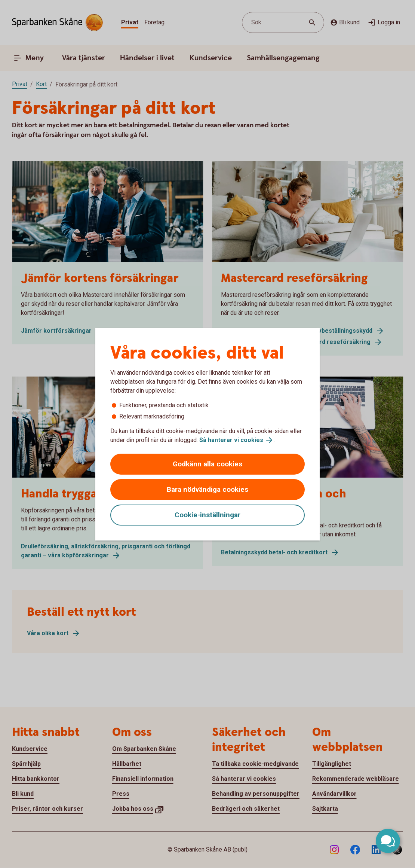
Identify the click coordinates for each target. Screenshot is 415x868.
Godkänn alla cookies (207, 464)
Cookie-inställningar (207, 515)
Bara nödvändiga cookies (207, 489)
